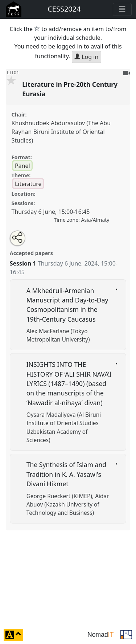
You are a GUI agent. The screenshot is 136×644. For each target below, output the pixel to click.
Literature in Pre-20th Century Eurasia (70, 89)
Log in (86, 57)
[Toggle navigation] (122, 9)
